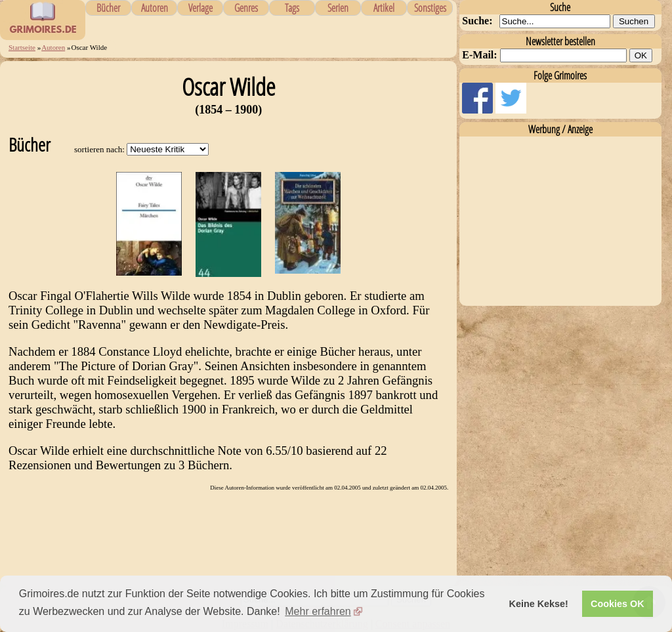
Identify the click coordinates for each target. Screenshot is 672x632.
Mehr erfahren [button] (318, 611)
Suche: (477, 21)
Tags (292, 8)
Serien (338, 8)
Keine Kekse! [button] (539, 604)
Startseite (22, 47)
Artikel (384, 8)
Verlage (200, 8)
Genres (246, 8)
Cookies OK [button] (618, 604)
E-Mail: (479, 55)
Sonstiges (430, 8)
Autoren (155, 8)
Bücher (108, 8)
